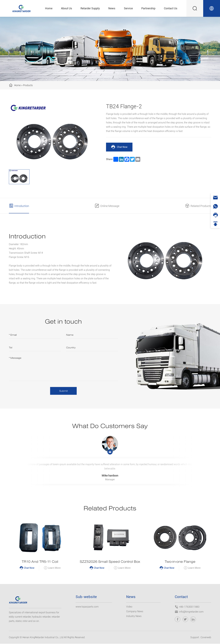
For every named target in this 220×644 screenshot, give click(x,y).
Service (128, 8)
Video (129, 607)
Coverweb (206, 638)
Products (28, 85)
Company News (135, 612)
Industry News (134, 616)
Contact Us (171, 8)
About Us (66, 8)
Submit (63, 391)
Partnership (148, 8)
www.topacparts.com (87, 607)
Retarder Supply (90, 8)
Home (49, 8)
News (112, 8)
